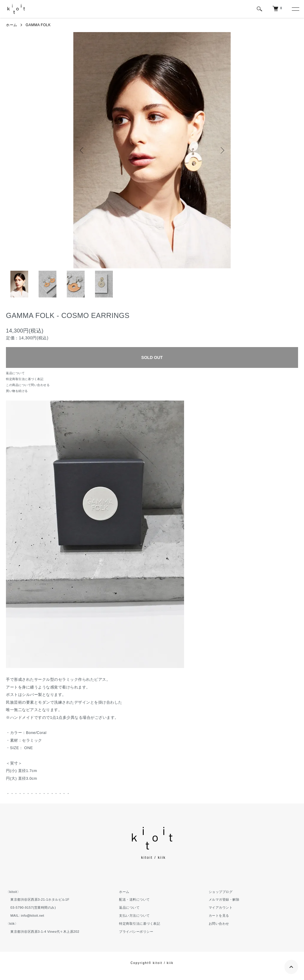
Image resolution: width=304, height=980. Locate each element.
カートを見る (219, 916)
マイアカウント (221, 907)
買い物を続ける (17, 391)
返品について (15, 373)
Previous (82, 150)
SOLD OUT (152, 357)
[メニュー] (295, 9)
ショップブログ (221, 892)
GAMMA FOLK (38, 25)
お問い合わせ (219, 924)
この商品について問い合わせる (28, 385)
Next (222, 150)
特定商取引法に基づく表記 (25, 379)
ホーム (12, 25)
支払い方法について (134, 916)
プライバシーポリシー (136, 932)
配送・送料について (134, 899)
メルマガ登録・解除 (224, 899)
